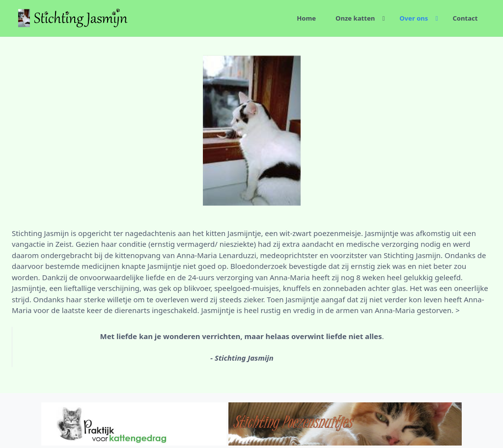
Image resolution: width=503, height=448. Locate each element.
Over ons (414, 18)
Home (306, 18)
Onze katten (355, 18)
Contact (465, 18)
